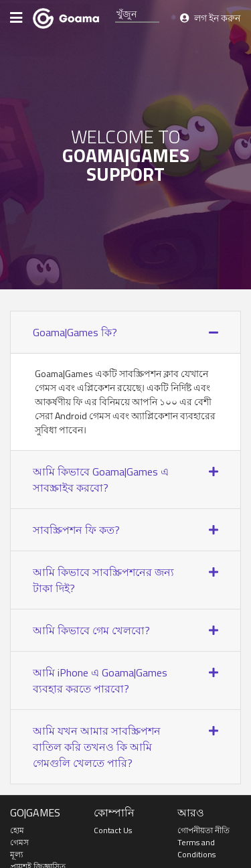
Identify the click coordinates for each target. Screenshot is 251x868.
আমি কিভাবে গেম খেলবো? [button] (91, 630)
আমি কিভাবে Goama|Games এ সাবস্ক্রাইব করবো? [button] (101, 480)
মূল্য (16, 854)
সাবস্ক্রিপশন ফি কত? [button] (76, 530)
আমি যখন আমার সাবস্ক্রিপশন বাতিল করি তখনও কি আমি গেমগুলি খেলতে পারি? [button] (97, 747)
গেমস (19, 842)
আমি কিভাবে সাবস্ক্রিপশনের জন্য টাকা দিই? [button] (103, 580)
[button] (214, 332)
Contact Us (113, 830)
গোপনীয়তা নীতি (203, 830)
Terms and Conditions (196, 848)
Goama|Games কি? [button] (75, 332)
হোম (17, 830)
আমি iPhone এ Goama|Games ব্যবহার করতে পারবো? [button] (100, 680)
